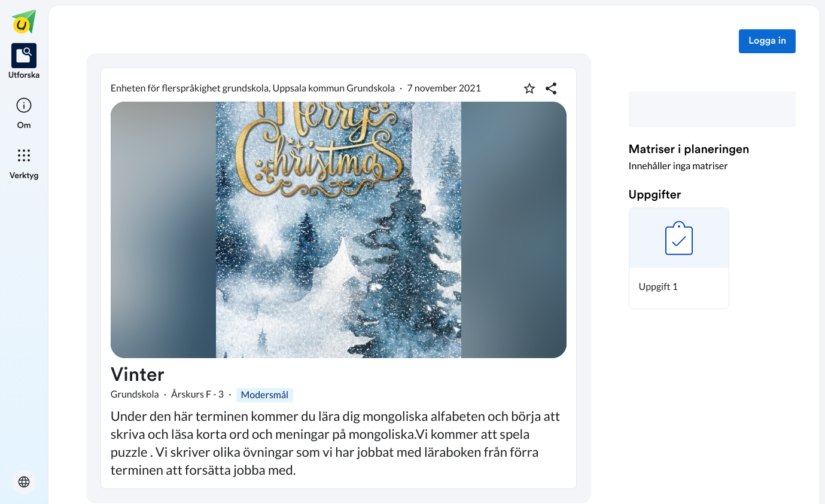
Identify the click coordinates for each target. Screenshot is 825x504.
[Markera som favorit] (529, 88)
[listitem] (24, 62)
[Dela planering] (551, 88)
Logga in (767, 41)
